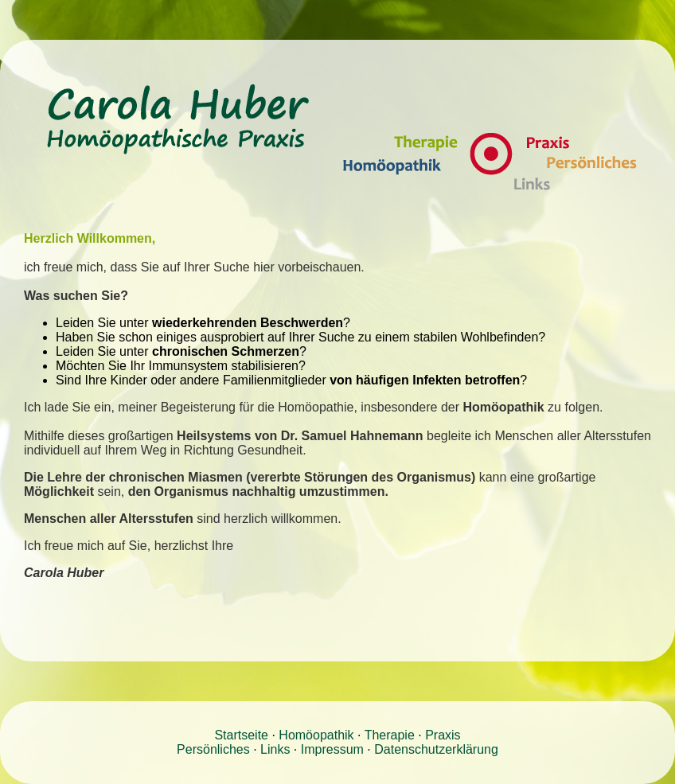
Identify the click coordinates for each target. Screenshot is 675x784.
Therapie (390, 735)
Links (275, 749)
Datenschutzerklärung (436, 749)
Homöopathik (316, 735)
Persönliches (213, 749)
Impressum (332, 749)
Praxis (443, 735)
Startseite (241, 735)
